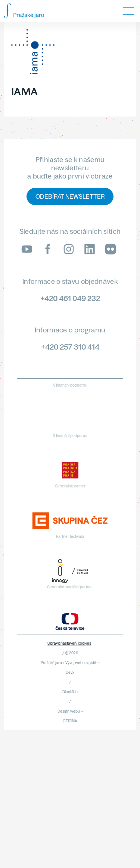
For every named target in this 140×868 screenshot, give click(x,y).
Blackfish (70, 692)
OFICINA (70, 721)
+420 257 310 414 (70, 347)
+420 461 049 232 (70, 298)
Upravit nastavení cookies (69, 643)
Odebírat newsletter (70, 196)
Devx (70, 672)
